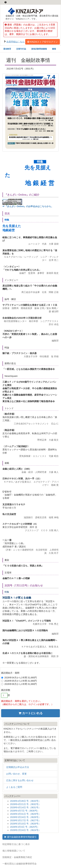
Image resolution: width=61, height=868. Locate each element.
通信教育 (7, 49)
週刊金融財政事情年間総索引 (21, 837)
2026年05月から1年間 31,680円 (19, 681)
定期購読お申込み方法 (18, 767)
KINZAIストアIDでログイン (43, 42)
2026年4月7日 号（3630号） (25, 811)
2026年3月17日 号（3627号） (25, 820)
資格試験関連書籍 (39, 49)
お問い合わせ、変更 (16, 774)
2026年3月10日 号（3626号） (25, 824)
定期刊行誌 (21, 49)
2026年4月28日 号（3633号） (25, 801)
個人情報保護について (14, 851)
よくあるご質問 (14, 787)
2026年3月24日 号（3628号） (25, 817)
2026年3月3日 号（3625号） (25, 827)
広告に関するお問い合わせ (20, 780)
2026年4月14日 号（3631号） (25, 807)
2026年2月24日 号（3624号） (25, 830)
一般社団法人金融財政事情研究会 (20, 864)
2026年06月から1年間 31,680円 (19, 684)
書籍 (54, 49)
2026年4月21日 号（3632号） (25, 804)
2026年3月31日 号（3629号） (25, 814)
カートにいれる (31, 713)
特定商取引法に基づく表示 (16, 844)
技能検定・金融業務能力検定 (17, 857)
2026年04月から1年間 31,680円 (19, 678)
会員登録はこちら (15, 41)
